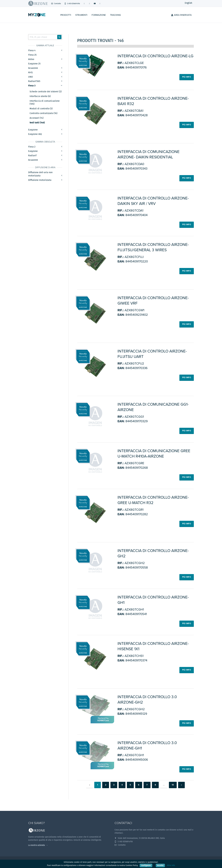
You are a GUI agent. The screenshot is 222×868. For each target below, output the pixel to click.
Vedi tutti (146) (37, 123)
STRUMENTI (81, 15)
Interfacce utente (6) (40, 96)
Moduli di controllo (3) (41, 109)
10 (173, 785)
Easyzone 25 (34, 64)
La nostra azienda (37, 845)
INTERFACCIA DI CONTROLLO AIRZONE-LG (155, 56)
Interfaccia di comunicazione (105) (45, 102)
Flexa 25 (32, 55)
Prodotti (66, 15)
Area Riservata (181, 15)
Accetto (160, 865)
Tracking (115, 15)
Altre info (171, 865)
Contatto (56, 3)
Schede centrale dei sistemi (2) (46, 92)
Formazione (99, 15)
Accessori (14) (37, 118)
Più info (187, 77)
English (188, 3)
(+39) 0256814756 (72, 3)
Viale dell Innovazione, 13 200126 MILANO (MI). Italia (140, 838)
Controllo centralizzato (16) (43, 113)
